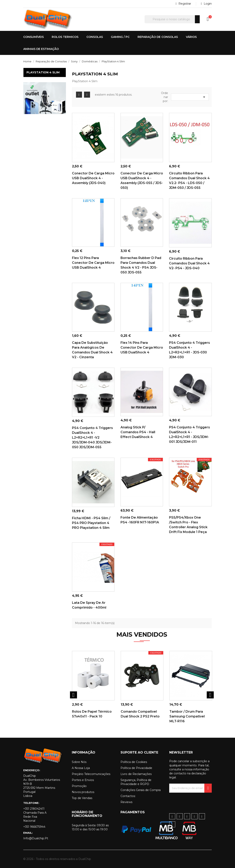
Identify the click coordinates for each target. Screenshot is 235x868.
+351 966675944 (34, 827)
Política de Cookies (134, 762)
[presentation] (200, 800)
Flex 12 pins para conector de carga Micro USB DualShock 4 (93, 263)
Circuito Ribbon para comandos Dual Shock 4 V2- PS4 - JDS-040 (189, 263)
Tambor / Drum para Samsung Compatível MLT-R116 (187, 716)
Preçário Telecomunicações (91, 774)
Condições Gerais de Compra (141, 790)
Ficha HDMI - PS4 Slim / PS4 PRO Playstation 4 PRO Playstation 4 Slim (91, 523)
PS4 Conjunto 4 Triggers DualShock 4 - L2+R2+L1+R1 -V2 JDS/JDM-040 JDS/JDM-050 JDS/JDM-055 (93, 438)
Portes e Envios (83, 780)
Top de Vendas (82, 798)
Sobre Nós (79, 762)
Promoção (79, 786)
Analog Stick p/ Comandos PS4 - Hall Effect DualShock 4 (138, 432)
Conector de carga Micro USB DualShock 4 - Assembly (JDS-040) (93, 178)
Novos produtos (83, 792)
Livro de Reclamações (136, 774)
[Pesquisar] (172, 19)
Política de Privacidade (136, 768)
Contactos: (128, 796)
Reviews (126, 802)
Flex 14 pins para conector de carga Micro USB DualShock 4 (142, 348)
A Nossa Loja (81, 768)
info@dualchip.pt (36, 838)
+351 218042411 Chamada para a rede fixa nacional (35, 815)
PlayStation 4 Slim (43, 72)
